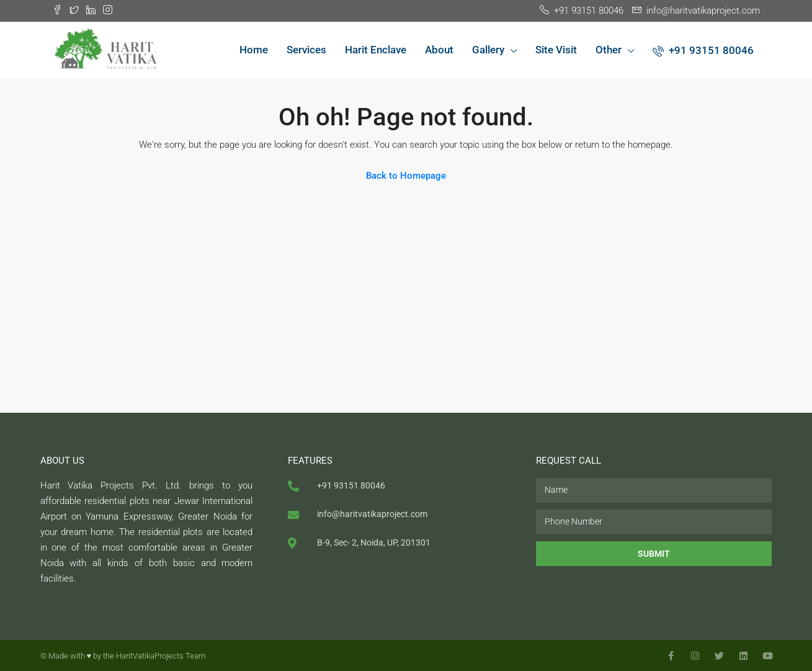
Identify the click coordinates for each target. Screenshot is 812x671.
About (439, 50)
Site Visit (556, 50)
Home (254, 50)
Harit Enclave (376, 50)
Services (306, 50)
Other (609, 50)
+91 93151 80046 (703, 50)
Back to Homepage (406, 176)
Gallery (488, 50)
